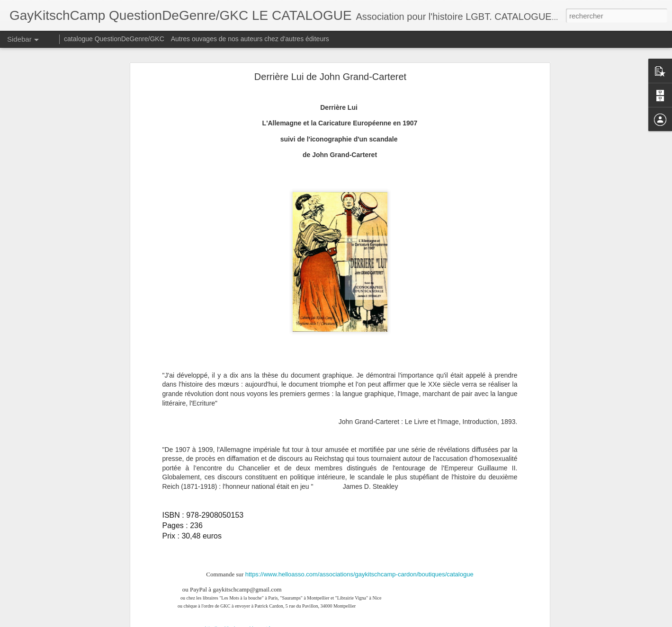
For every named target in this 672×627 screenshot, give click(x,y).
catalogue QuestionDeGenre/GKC (114, 39)
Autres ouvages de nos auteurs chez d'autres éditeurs (250, 39)
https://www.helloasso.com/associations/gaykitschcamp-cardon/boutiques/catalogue (359, 574)
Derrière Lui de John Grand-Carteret (330, 77)
